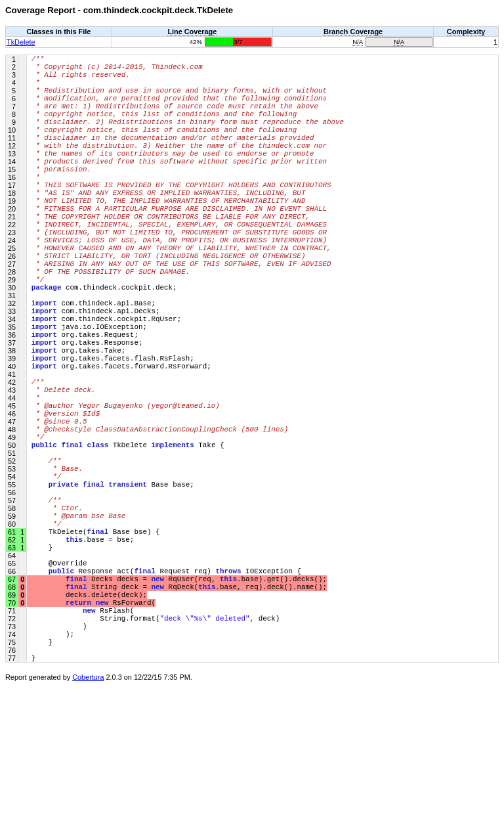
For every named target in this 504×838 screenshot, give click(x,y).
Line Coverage (192, 32)
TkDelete (21, 42)
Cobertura (88, 829)
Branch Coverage (353, 32)
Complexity (466, 32)
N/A (358, 42)
